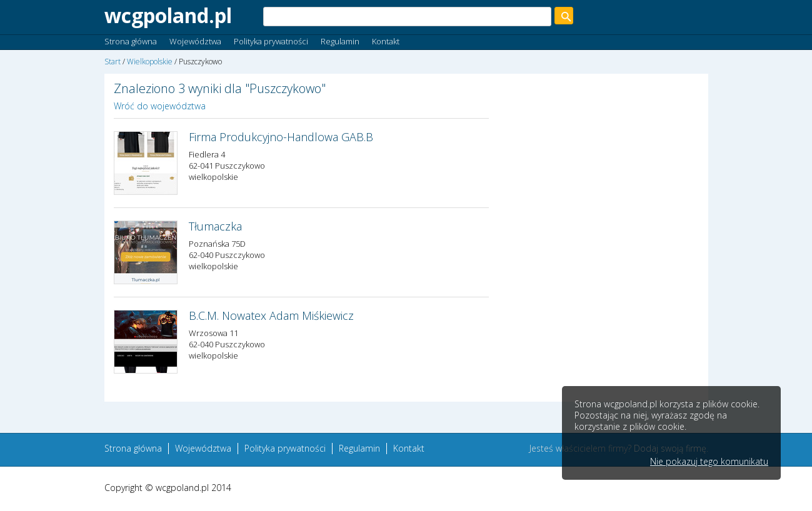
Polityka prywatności (271, 41)
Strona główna (131, 41)
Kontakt (386, 41)
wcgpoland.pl (168, 15)
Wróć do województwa (160, 106)
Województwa (195, 41)
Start (113, 62)
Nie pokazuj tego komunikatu (709, 462)
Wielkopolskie (150, 62)
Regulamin (340, 41)
